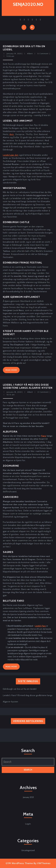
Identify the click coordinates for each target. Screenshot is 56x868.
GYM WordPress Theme (19, 863)
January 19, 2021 (14, 53)
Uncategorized (28, 850)
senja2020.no (28, 4)
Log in (28, 824)
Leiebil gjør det (11, 155)
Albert (30, 53)
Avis (12, 134)
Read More (13, 371)
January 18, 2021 (14, 392)
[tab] (24, 27)
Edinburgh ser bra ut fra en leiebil (24, 48)
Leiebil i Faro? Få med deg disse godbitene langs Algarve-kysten (28, 386)
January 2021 (28, 797)
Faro (44, 436)
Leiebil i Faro (40, 626)
